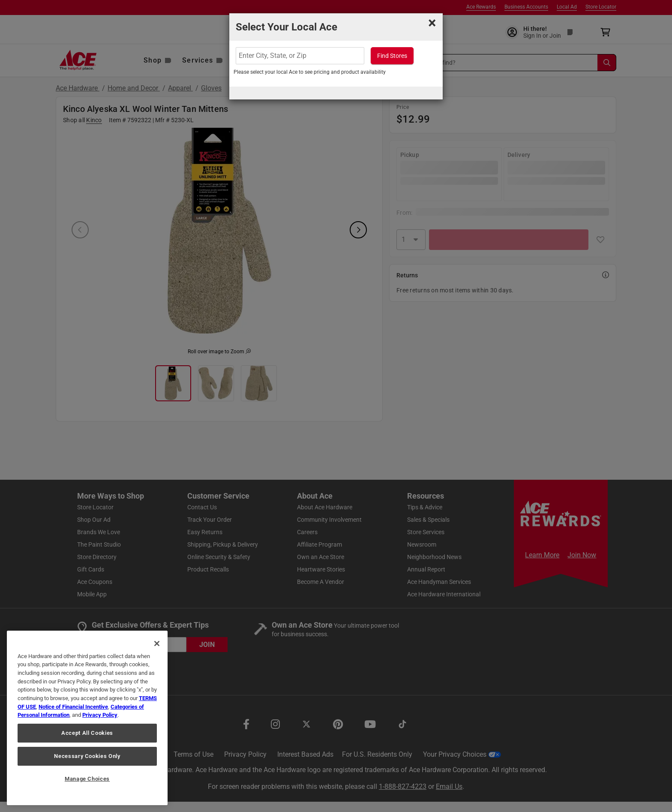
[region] (87, 718)
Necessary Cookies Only (87, 756)
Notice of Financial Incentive (73, 707)
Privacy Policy (100, 715)
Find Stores (392, 56)
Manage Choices (87, 779)
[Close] (157, 644)
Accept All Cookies (87, 733)
